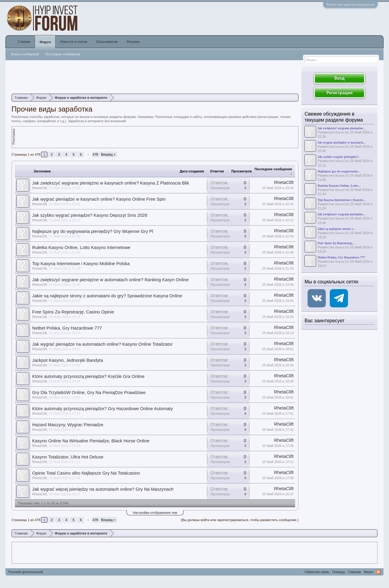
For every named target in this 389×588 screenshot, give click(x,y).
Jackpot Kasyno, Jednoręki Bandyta (68, 360)
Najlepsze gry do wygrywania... (339, 171)
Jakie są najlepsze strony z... (336, 229)
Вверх (369, 572)
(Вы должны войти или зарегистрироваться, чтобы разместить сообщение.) (240, 520)
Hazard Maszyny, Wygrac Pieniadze (68, 425)
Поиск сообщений (25, 54)
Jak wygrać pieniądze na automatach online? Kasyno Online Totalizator (103, 344)
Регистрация (339, 93)
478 (95, 154)
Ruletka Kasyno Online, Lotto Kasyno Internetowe (81, 247)
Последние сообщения (62, 54)
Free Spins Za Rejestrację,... (336, 243)
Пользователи (107, 42)
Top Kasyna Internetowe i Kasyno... (342, 200)
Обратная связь (317, 572)
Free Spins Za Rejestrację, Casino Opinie (73, 312)
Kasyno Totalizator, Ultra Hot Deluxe (68, 457)
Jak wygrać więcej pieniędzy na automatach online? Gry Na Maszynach (103, 489)
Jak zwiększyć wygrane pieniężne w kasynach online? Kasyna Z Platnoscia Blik (111, 183)
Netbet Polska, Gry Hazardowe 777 (67, 328)
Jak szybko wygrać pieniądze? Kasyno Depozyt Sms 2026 (90, 215)
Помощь (339, 572)
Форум (45, 42)
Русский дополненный (26, 572)
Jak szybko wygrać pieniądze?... (339, 157)
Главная (24, 42)
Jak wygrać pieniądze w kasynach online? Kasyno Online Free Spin (99, 199)
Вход (339, 78)
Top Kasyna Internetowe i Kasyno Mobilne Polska (81, 264)
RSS (378, 572)
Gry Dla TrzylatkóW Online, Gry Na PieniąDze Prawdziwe (89, 393)
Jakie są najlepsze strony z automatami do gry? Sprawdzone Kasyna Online (107, 296)
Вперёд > (108, 154)
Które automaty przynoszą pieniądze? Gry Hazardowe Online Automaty (103, 409)
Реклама (133, 42)
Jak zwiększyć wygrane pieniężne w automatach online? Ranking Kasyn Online (110, 280)
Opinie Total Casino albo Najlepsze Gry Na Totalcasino (86, 473)
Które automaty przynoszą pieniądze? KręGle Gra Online (88, 376)
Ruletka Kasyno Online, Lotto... (339, 185)
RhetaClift (40, 188)
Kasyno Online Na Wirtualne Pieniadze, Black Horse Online (91, 441)
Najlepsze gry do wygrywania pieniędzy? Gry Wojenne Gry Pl (93, 231)
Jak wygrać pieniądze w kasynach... (341, 142)
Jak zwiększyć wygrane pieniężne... (341, 128)
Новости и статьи (74, 42)
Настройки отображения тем (155, 513)
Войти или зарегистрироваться (350, 5)
